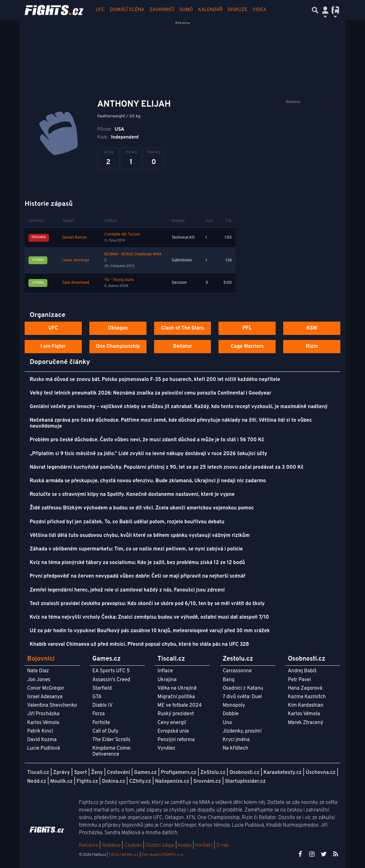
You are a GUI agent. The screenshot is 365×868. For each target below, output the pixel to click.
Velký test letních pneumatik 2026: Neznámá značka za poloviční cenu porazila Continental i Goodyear (150, 393)
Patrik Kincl (40, 731)
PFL (247, 328)
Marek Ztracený (306, 723)
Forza (98, 714)
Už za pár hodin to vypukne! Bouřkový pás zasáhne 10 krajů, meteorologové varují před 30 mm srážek (150, 631)
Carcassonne (237, 671)
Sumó (186, 10)
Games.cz (146, 773)
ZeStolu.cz (213, 773)
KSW (312, 328)
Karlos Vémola (43, 723)
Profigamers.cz (179, 773)
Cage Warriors (247, 347)
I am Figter (53, 347)
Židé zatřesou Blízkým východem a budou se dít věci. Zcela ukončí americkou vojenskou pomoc (142, 508)
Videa (260, 10)
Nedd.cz (37, 782)
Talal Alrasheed (76, 283)
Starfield (102, 688)
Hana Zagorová (305, 688)
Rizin (312, 347)
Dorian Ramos (75, 238)
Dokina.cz (114, 782)
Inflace (165, 671)
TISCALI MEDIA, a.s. (123, 855)
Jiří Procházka (43, 714)
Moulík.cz (61, 782)
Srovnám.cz (207, 782)
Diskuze (238, 10)
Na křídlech (235, 748)
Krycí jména (236, 740)
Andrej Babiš (302, 671)
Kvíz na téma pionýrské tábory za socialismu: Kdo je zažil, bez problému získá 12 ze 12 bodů (137, 563)
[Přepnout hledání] (315, 10)
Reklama (89, 846)
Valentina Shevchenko (52, 705)
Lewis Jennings (76, 260)
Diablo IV (102, 705)
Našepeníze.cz (172, 782)
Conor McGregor (46, 688)
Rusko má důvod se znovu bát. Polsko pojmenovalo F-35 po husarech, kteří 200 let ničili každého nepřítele (155, 380)
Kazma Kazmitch (307, 697)
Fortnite (101, 723)
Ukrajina (167, 680)
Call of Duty (105, 731)
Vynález (167, 748)
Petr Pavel (299, 680)
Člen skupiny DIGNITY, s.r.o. (163, 855)
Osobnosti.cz (245, 773)
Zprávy (62, 773)
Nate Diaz (38, 671)
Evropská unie (173, 731)
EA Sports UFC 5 (111, 671)
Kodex (185, 846)
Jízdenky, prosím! (242, 731)
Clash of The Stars (182, 328)
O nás (223, 846)
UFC (100, 10)
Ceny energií (172, 723)
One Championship (118, 347)
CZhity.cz (140, 782)
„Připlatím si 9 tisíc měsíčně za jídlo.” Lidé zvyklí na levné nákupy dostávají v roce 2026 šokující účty (148, 454)
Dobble (230, 714)
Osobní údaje (160, 846)
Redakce (111, 846)
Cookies (133, 846)
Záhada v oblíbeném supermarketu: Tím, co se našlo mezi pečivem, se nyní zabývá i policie (136, 549)
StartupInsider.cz (245, 782)
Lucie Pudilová (44, 748)
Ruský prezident (176, 714)
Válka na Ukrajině (177, 688)
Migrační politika (176, 697)
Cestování (118, 773)
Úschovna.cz (321, 773)
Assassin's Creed (111, 680)
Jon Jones (39, 680)
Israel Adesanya (45, 697)
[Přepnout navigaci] (325, 10)
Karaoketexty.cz (282, 773)
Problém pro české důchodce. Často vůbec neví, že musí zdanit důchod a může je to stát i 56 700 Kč (147, 440)
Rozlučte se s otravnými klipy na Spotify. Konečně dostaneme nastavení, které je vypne (132, 495)
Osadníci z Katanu (243, 688)
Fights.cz (87, 782)
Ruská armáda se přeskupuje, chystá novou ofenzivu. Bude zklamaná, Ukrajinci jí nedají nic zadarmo (148, 481)
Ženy (97, 773)
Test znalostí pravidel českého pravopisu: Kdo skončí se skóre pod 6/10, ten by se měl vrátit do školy (147, 604)
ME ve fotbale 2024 (180, 705)
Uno (227, 723)
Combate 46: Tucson (122, 235)
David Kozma (42, 740)
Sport (80, 773)
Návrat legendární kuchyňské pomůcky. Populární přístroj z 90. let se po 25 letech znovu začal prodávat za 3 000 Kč (167, 467)
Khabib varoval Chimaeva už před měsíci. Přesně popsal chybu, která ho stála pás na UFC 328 (139, 645)
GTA (97, 697)
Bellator (182, 347)
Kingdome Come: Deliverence (111, 751)
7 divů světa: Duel (242, 697)
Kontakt (204, 846)
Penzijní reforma (176, 740)
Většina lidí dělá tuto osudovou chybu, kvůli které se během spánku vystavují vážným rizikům (140, 536)
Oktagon (118, 328)
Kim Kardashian (306, 705)
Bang (229, 680)
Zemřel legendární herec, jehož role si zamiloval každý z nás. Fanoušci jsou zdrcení (127, 590)
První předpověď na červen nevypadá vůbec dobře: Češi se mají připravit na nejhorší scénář (138, 576)
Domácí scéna (127, 10)
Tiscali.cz (38, 773)
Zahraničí (162, 10)
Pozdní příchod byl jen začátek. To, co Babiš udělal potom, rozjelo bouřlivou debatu (127, 522)
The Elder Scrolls (111, 740)
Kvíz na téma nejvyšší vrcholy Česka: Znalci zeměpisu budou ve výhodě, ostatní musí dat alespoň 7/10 (149, 617)
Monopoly (234, 705)
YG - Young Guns (119, 280)
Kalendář (210, 10)
